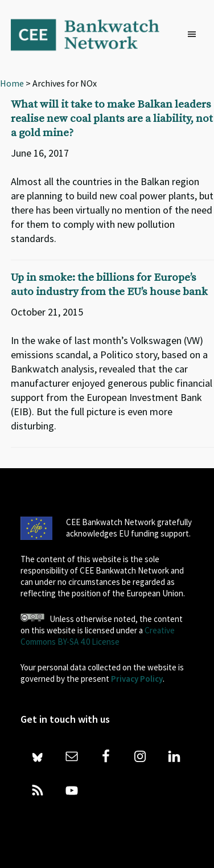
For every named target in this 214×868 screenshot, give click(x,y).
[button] (195, 35)
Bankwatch (93, 34)
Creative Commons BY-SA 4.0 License (98, 636)
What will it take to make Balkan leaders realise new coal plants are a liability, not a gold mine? (112, 119)
